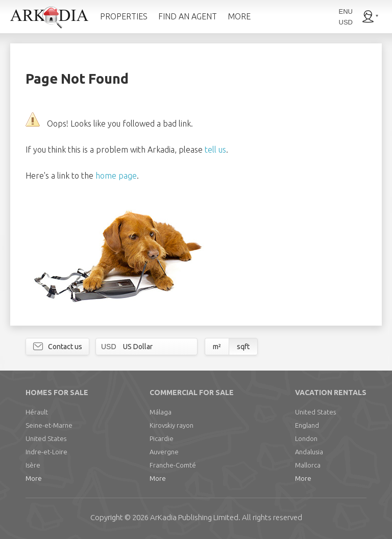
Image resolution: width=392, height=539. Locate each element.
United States (46, 438)
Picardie (162, 438)
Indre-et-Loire (46, 452)
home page (116, 176)
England (307, 425)
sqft (243, 347)
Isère (33, 465)
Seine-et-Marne (49, 425)
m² (217, 347)
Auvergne (164, 452)
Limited (194, 517)
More (34, 478)
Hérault (37, 412)
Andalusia (309, 452)
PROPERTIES (124, 16)
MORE (239, 16)
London (306, 438)
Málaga (161, 412)
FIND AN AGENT (188, 16)
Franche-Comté (173, 465)
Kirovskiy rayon (171, 425)
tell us (215, 150)
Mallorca (308, 465)
